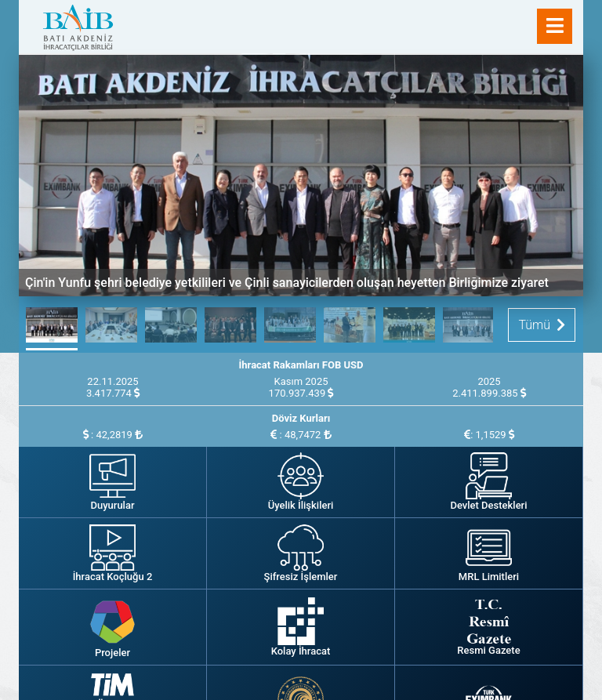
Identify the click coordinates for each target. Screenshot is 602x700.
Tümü (542, 325)
